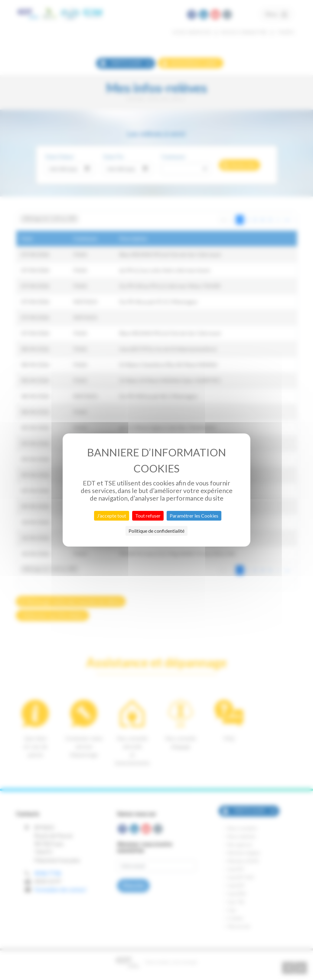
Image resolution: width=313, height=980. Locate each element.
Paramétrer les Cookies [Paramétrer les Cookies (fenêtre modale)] (194, 516)
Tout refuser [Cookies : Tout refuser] (148, 516)
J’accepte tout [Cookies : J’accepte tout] (112, 516)
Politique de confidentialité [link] (156, 531)
